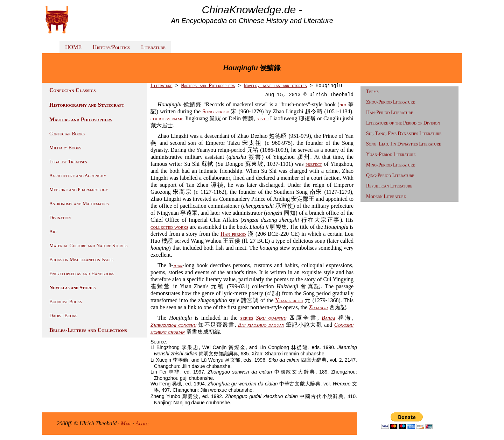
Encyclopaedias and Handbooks (82, 274)
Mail (126, 423)
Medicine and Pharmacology (79, 190)
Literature (153, 47)
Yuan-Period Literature (391, 154)
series (247, 318)
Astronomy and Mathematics (79, 204)
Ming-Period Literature (391, 165)
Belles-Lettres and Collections (88, 330)
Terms (372, 91)
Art (53, 232)
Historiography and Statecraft (87, 105)
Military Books (65, 148)
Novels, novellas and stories (275, 86)
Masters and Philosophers (81, 119)
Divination (60, 218)
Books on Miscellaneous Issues (81, 260)
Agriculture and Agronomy (78, 176)
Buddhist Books (66, 302)
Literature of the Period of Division (403, 123)
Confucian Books (67, 134)
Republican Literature (389, 186)
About (142, 423)
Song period (216, 111)
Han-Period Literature (390, 112)
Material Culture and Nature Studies (88, 246)
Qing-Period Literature (390, 175)
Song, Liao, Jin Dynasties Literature (404, 144)
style (262, 118)
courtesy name (167, 118)
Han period (233, 234)
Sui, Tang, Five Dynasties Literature (404, 133)
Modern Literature (386, 196)
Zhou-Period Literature (391, 102)
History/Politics (111, 47)
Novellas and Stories (72, 288)
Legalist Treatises (68, 162)
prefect (314, 164)
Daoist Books (63, 316)
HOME (73, 47)
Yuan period (289, 300)
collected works (169, 227)
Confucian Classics (72, 90)
